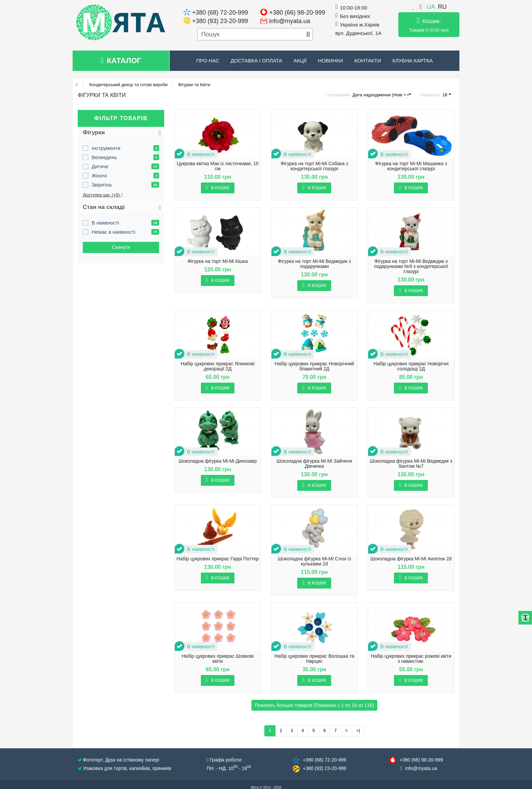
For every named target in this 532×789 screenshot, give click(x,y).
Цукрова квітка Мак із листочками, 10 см (218, 166)
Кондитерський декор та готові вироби (128, 85)
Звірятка (102, 185)
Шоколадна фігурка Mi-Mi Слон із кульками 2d (315, 561)
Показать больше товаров (314, 705)
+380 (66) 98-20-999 (297, 13)
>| (358, 730)
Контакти (367, 61)
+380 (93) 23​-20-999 (324, 768)
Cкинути (121, 247)
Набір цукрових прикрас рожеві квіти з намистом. (411, 659)
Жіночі (99, 176)
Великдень (104, 157)
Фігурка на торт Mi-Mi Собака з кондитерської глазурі (314, 166)
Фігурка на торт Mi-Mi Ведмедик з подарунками (314, 264)
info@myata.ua (290, 21)
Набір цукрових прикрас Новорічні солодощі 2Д (411, 366)
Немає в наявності (113, 232)
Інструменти (106, 148)
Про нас (208, 61)
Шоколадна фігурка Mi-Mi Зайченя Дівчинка (314, 464)
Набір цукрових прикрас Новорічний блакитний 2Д (315, 366)
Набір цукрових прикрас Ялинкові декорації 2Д (218, 366)
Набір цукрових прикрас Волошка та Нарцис (315, 659)
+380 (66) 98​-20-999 (421, 760)
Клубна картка (412, 61)
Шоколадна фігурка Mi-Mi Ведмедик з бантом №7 (411, 464)
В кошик (218, 188)
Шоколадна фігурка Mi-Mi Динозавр (218, 461)
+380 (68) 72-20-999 (220, 13)
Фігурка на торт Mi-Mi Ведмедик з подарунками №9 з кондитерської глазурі (411, 266)
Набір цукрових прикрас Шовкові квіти (217, 659)
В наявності (105, 223)
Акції (300, 61)
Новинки (330, 61)
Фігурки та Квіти (194, 85)
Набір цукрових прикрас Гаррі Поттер (217, 559)
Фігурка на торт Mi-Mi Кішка (218, 261)
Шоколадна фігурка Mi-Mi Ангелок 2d (411, 559)
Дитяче (100, 166)
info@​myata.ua (421, 768)
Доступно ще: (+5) (103, 195)
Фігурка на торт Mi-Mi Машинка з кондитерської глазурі (411, 166)
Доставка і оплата (256, 61)
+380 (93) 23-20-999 (220, 21)
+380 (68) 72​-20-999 (324, 760)
